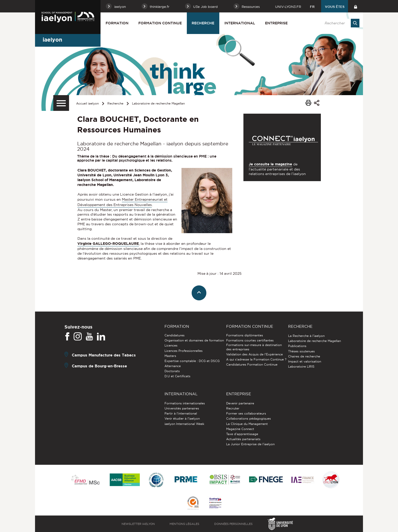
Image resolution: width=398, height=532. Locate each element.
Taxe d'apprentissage (242, 434)
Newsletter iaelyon (138, 524)
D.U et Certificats (177, 376)
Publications (297, 346)
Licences (171, 345)
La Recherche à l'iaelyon (306, 336)
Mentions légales (184, 524)
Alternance (173, 366)
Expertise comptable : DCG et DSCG (192, 361)
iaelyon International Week (184, 424)
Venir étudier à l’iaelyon (182, 418)
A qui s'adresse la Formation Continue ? (256, 359)
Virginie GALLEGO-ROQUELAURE (108, 244)
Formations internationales (185, 403)
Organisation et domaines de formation (194, 340)
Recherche (203, 23)
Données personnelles (233, 524)
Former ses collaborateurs (246, 413)
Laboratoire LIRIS (301, 366)
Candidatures (175, 335)
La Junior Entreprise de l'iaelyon (250, 444)
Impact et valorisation (305, 361)
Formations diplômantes (245, 335)
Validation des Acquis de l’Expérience (254, 354)
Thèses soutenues (301, 351)
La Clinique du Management (247, 424)
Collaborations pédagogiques (248, 418)
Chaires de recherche (304, 356)
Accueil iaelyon (87, 103)
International (240, 23)
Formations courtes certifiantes (250, 340)
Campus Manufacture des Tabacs (104, 355)
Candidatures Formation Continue (252, 364)
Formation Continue (160, 23)
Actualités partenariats (243, 439)
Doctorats (172, 371)
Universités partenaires (182, 408)
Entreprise (276, 23)
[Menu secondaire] (61, 103)
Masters (170, 356)
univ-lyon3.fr (288, 7)
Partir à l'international (181, 413)
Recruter (233, 408)
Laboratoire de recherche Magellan (158, 103)
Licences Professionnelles (184, 351)
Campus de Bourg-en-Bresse (99, 366)
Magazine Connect (240, 429)
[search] (339, 23)
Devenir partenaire (240, 403)
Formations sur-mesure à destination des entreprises (254, 347)
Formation (117, 23)
